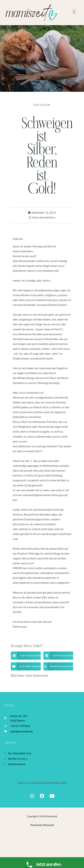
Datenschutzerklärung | (47, 783)
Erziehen (42, 105)
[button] (74, 12)
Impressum (24, 783)
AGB (64, 783)
